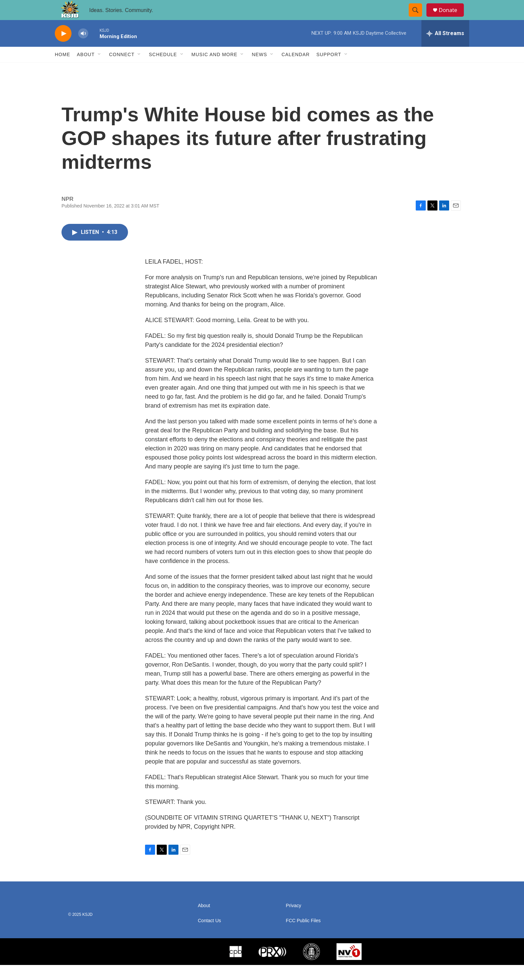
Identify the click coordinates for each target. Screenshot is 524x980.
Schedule (163, 69)
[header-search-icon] (418, 18)
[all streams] (445, 48)
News (259, 69)
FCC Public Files (303, 936)
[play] (63, 49)
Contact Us (209, 936)
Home (62, 69)
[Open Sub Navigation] (100, 69)
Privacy (293, 921)
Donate (452, 18)
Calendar (295, 69)
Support (329, 69)
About (86, 69)
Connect (122, 69)
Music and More (215, 69)
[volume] (83, 49)
